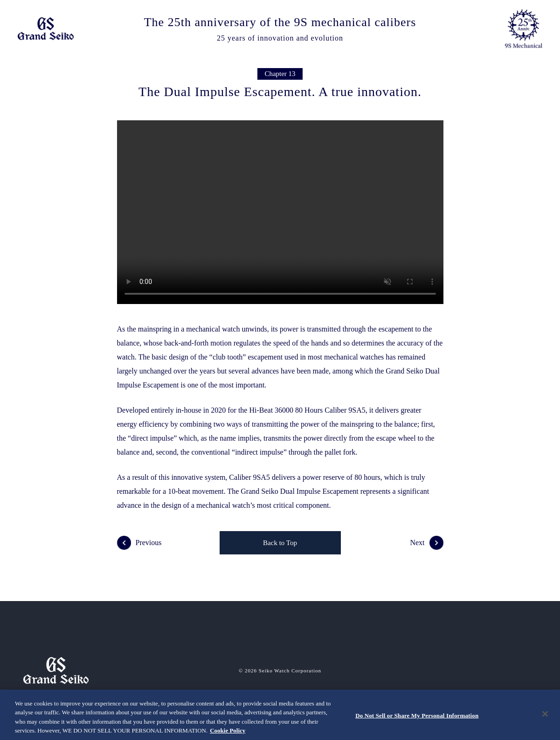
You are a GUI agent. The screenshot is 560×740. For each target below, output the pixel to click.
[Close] (545, 714)
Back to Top (280, 543)
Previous (139, 543)
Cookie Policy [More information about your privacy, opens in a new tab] (228, 730)
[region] (280, 715)
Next (426, 543)
